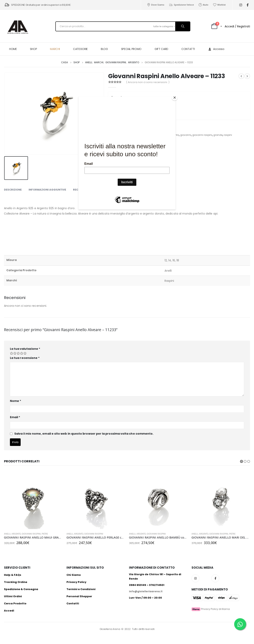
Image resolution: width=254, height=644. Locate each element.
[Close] (175, 98)
